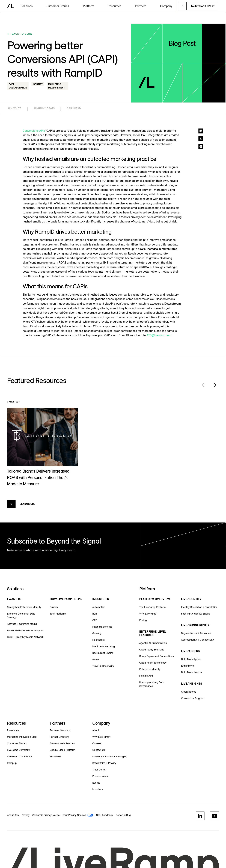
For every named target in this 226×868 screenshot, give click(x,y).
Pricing (143, 620)
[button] (27, 6)
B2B (95, 614)
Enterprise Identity (150, 669)
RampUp (12, 763)
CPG (95, 620)
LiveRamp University (18, 750)
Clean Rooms (189, 692)
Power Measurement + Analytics (25, 630)
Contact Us (99, 750)
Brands (54, 607)
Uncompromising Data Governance (152, 684)
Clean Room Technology (153, 663)
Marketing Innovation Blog (22, 737)
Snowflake (56, 756)
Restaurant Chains (103, 653)
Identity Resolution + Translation (199, 607)
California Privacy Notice (46, 815)
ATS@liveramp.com (159, 335)
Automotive (99, 607)
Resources (13, 730)
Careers (97, 743)
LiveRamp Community (19, 756)
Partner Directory (59, 737)
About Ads (13, 815)
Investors (98, 789)
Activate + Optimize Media (22, 624)
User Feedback (105, 815)
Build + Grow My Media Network (25, 637)
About (96, 730)
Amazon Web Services (62, 743)
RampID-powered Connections (157, 656)
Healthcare (99, 640)
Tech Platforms (58, 614)
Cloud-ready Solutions (152, 650)
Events (96, 783)
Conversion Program (193, 698)
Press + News (100, 776)
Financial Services (102, 627)
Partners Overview (60, 730)
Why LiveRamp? (148, 614)
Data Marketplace (191, 659)
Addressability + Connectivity (197, 640)
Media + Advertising (104, 646)
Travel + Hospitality (103, 666)
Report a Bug (123, 815)
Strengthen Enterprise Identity (24, 607)
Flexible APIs (146, 676)
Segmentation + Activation (196, 633)
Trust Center (99, 770)
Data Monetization (191, 672)
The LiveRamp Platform (152, 607)
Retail (96, 659)
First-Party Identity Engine (196, 614)
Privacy (26, 815)
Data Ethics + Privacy (104, 763)
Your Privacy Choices (74, 815)
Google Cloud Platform (63, 750)
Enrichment (188, 666)
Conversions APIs (34, 131)
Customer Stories (58, 6)
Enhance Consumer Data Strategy (21, 616)
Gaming (97, 633)
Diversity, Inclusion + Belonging (110, 756)
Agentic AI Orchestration (153, 643)
